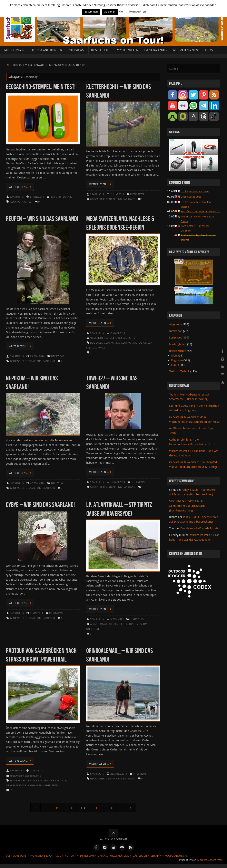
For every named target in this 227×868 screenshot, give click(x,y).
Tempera (202, 860)
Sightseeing (51, 785)
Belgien (113, 624)
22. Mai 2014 (37, 483)
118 (110, 808)
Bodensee (96, 343)
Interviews (137, 194)
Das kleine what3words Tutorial (200, 532)
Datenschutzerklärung (113, 856)
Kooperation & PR (176, 856)
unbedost (93, 629)
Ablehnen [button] (110, 12)
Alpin (174, 360)
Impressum (87, 856)
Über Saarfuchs (16, 856)
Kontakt (70, 856)
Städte (175, 369)
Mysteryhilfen (178, 348)
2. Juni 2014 (117, 194)
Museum (142, 624)
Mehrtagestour (16, 785)
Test (30, 202)
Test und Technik (61, 197)
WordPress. (217, 860)
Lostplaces (137, 619)
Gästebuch (140, 856)
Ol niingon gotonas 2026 (196, 191)
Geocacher (97, 199)
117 (96, 808)
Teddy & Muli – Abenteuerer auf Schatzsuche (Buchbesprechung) (187, 510)
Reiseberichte (126, 338)
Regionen (110, 338)
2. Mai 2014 (37, 771)
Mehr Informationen (132, 11)
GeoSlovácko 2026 (192, 197)
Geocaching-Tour (133, 343)
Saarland (129, 199)
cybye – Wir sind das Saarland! (40, 505)
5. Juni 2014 (37, 197)
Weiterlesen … (21, 187)
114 (56, 808)
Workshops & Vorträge (46, 856)
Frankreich (17, 781)
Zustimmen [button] (91, 12)
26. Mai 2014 (118, 333)
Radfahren (35, 785)
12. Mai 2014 (118, 482)
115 (70, 808)
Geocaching (18, 202)
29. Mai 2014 (37, 356)
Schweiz (100, 348)
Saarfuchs (17, 197)
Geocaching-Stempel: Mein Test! (41, 87)
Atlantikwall (99, 624)
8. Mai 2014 (37, 613)
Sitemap (156, 856)
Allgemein (96, 338)
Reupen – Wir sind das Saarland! (42, 219)
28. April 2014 (119, 774)
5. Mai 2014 (117, 619)
